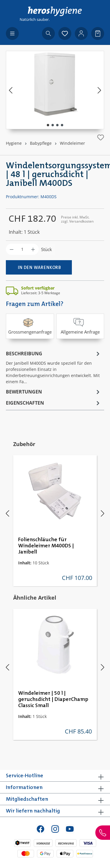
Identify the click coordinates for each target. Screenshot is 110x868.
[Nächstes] (99, 90)
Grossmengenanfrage (30, 326)
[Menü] (12, 33)
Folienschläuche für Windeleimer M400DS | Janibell (46, 546)
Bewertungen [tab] (54, 392)
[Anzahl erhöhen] (33, 249)
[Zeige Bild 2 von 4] (53, 125)
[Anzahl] (22, 249)
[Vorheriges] (11, 90)
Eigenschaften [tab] (54, 403)
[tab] (54, 367)
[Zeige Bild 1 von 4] (48, 125)
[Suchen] (48, 33)
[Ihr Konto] (81, 33)
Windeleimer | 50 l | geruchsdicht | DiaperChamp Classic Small (53, 699)
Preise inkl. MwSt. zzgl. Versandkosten (77, 219)
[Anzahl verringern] (12, 249)
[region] (55, 90)
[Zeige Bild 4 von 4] (62, 125)
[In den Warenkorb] (39, 267)
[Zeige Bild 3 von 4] (57, 125)
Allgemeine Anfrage (80, 326)
